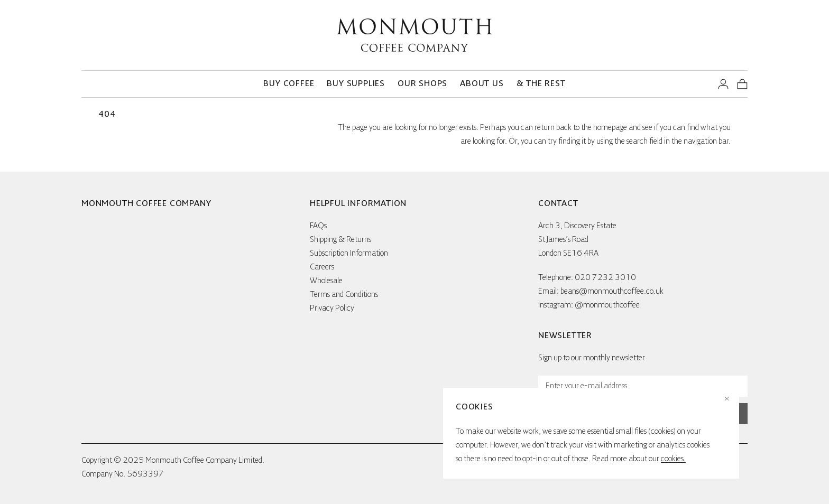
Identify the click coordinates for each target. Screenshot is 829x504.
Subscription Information (349, 254)
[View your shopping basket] (742, 84)
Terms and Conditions (344, 295)
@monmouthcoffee (607, 305)
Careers (322, 267)
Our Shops (422, 84)
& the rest (541, 84)
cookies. (673, 459)
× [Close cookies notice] (727, 399)
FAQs (318, 226)
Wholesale (326, 281)
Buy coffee (289, 84)
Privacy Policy (332, 309)
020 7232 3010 (605, 278)
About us (482, 84)
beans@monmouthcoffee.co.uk (612, 292)
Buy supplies (356, 84)
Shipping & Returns (340, 240)
